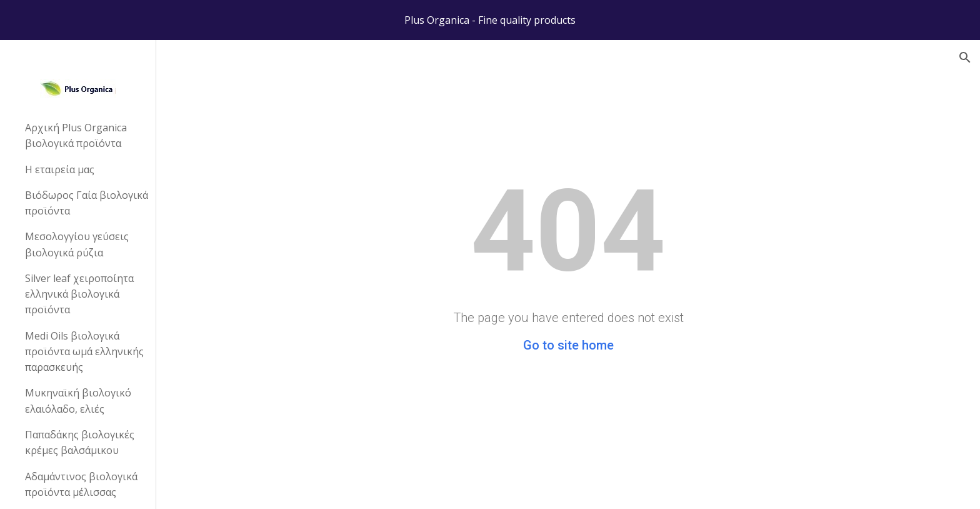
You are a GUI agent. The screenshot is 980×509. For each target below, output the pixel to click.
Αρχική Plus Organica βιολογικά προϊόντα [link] (76, 135)
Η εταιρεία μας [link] (60, 169)
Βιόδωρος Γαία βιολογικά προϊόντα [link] (87, 203)
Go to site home (568, 345)
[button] (965, 58)
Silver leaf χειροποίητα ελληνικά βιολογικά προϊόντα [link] (79, 294)
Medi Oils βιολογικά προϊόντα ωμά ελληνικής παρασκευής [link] (84, 352)
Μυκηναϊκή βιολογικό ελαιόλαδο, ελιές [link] (78, 401)
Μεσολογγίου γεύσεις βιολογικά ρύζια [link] (77, 244)
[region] (490, 20)
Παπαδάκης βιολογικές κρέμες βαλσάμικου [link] (80, 442)
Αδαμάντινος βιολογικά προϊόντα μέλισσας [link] (81, 484)
